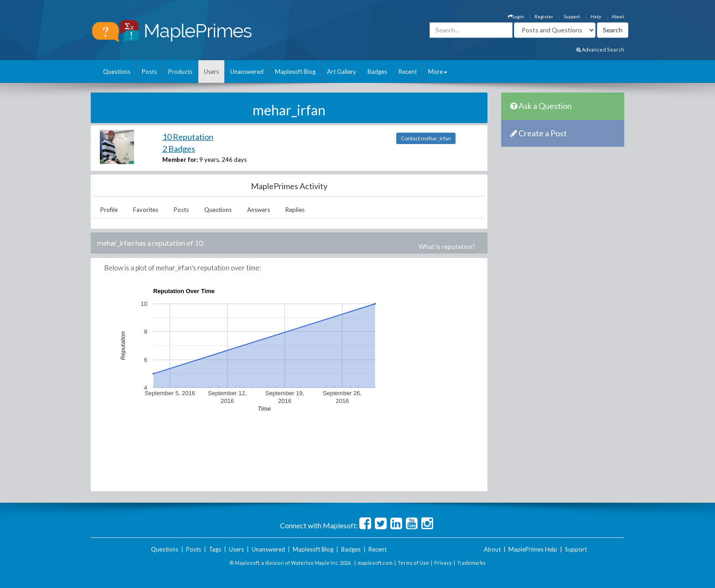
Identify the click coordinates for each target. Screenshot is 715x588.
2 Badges (179, 149)
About (618, 16)
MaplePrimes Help (533, 549)
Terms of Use (413, 563)
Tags (215, 549)
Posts (149, 72)
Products (180, 72)
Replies (295, 210)
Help (596, 16)
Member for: (180, 160)
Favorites (146, 210)
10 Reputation (188, 137)
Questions (117, 72)
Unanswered (247, 72)
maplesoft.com (375, 563)
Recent (408, 72)
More (438, 72)
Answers (259, 210)
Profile (109, 210)
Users (211, 72)
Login (516, 16)
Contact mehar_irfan (426, 138)
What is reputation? (447, 246)
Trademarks (471, 563)
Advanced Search (600, 49)
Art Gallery (342, 72)
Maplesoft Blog (295, 72)
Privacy (443, 563)
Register (544, 16)
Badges (377, 72)
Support (572, 16)
